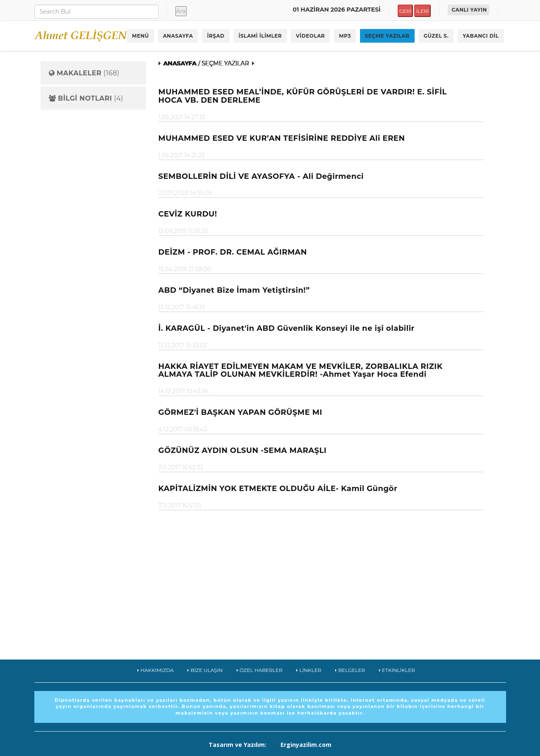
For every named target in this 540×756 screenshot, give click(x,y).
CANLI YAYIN (469, 10)
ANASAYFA (178, 36)
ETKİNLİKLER (397, 670)
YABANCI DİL (481, 36)
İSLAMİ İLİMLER (260, 36)
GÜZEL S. (436, 36)
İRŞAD (216, 36)
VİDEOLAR (310, 36)
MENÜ (140, 36)
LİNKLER (309, 670)
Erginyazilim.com (306, 745)
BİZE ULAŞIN (205, 670)
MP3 (345, 36)
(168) (84, 73)
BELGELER (350, 670)
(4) (86, 99)
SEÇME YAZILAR (387, 36)
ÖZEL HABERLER (260, 670)
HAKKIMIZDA (156, 670)
